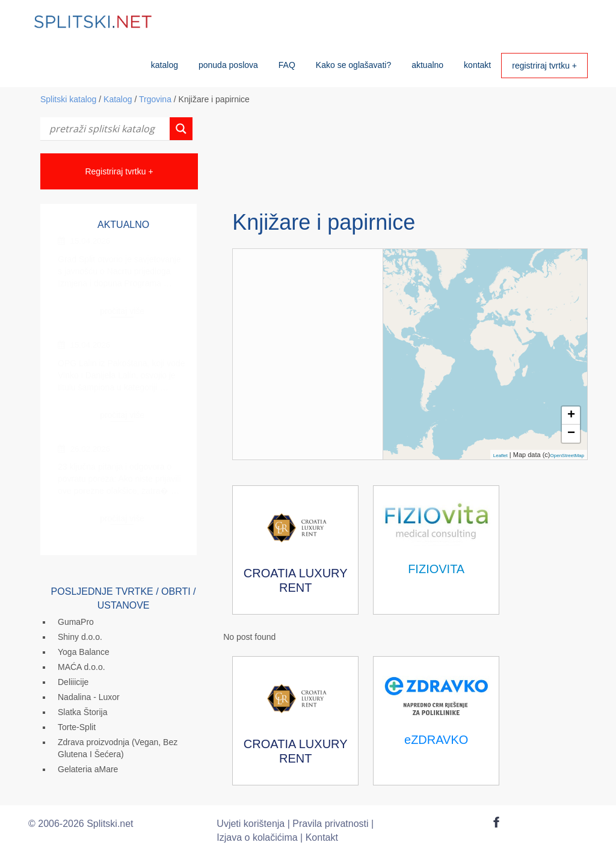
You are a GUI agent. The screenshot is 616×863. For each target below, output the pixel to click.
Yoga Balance (84, 652)
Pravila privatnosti (330, 824)
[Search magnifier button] (181, 129)
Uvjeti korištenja (251, 824)
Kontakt (322, 837)
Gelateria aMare (88, 769)
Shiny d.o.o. (80, 637)
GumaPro (76, 622)
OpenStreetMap (567, 456)
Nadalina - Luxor (89, 697)
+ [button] (571, 416)
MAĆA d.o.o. (82, 667)
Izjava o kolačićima (257, 837)
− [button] (571, 434)
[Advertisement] (409, 162)
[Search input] (108, 129)
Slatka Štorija (82, 712)
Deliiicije (73, 682)
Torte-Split (77, 727)
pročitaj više (122, 311)
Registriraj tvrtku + (119, 171)
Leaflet (500, 456)
